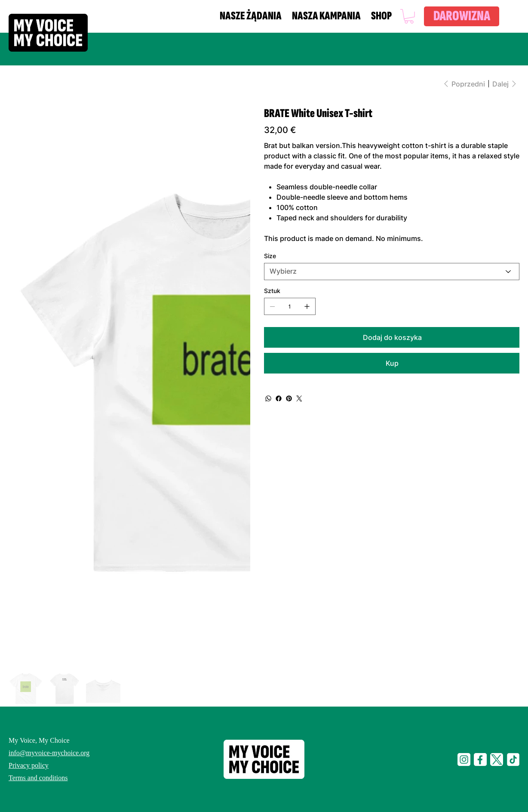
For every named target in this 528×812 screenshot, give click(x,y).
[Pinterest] (289, 398)
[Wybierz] (392, 272)
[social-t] (497, 760)
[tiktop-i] (513, 760)
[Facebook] (279, 398)
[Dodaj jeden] (307, 306)
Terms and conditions (38, 778)
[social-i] (464, 760)
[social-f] (480, 760)
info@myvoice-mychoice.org (49, 753)
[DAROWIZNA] (462, 16)
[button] (409, 16)
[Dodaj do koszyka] (392, 337)
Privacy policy (29, 765)
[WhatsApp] (268, 398)
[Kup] (392, 363)
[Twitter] (299, 398)
